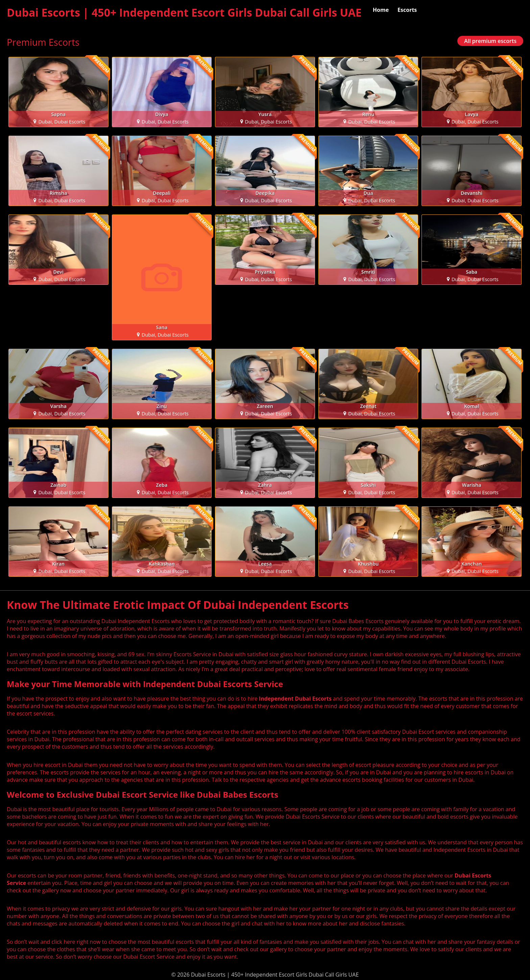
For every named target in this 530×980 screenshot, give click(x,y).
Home (381, 10)
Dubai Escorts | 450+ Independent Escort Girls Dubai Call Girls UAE (184, 12)
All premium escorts (490, 41)
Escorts (407, 10)
